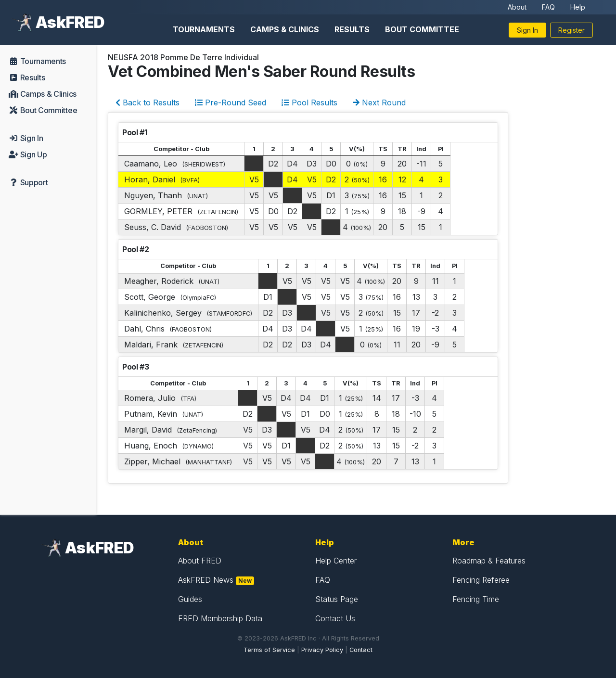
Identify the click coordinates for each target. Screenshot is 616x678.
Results (352, 29)
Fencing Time (476, 599)
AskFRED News (206, 580)
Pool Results (309, 102)
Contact (361, 650)
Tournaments (204, 29)
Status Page (337, 599)
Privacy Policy (322, 650)
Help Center (336, 561)
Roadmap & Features (489, 561)
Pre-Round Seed (231, 102)
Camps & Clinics (285, 29)
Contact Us (335, 618)
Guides (190, 599)
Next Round (379, 102)
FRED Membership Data (220, 618)
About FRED (200, 561)
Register (571, 30)
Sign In (527, 30)
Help (578, 7)
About (517, 7)
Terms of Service (269, 650)
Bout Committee (422, 29)
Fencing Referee (481, 580)
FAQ (548, 7)
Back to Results (148, 102)
